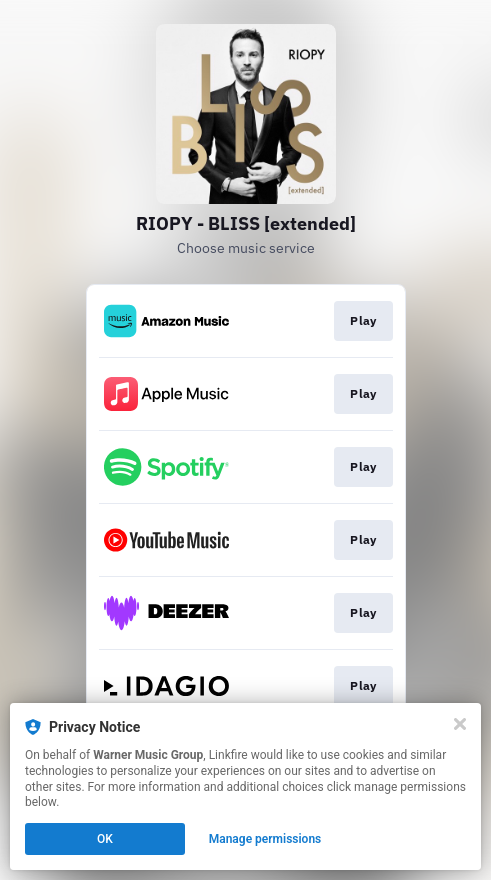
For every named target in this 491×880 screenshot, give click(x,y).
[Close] (460, 724)
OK (105, 839)
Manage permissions (265, 839)
